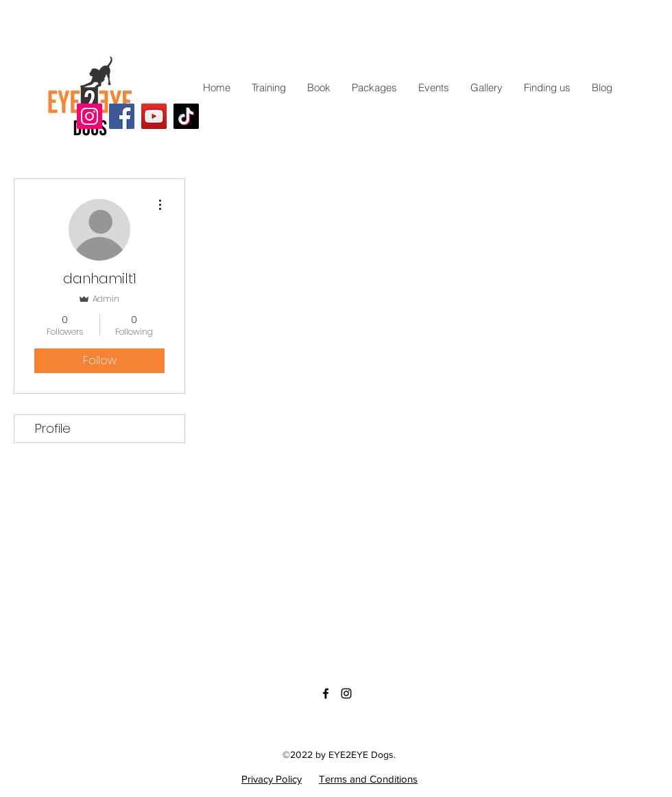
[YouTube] (154, 116)
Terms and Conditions (368, 779)
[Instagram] (89, 116)
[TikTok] (186, 116)
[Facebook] (122, 116)
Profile (53, 428)
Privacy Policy (272, 779)
